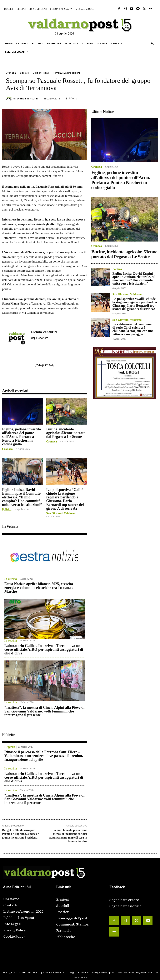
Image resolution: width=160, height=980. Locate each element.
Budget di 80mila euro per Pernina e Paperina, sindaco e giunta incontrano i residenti (21, 834)
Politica (7, 510)
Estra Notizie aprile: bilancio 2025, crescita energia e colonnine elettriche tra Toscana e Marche (39, 588)
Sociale (24, 73)
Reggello (10, 747)
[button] (152, 44)
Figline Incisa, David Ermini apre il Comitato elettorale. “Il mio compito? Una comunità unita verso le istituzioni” (22, 497)
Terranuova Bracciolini (66, 73)
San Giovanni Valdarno (61, 513)
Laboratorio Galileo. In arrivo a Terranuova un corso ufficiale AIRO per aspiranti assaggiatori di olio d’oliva (44, 649)
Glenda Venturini (28, 99)
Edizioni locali (41, 73)
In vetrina (11, 579)
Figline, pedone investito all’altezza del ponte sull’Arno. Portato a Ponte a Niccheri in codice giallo (22, 437)
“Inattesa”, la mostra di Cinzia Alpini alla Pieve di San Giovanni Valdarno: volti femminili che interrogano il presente (44, 711)
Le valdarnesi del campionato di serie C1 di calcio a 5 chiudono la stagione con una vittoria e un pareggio (133, 329)
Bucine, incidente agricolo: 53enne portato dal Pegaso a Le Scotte (66, 433)
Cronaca (11, 73)
